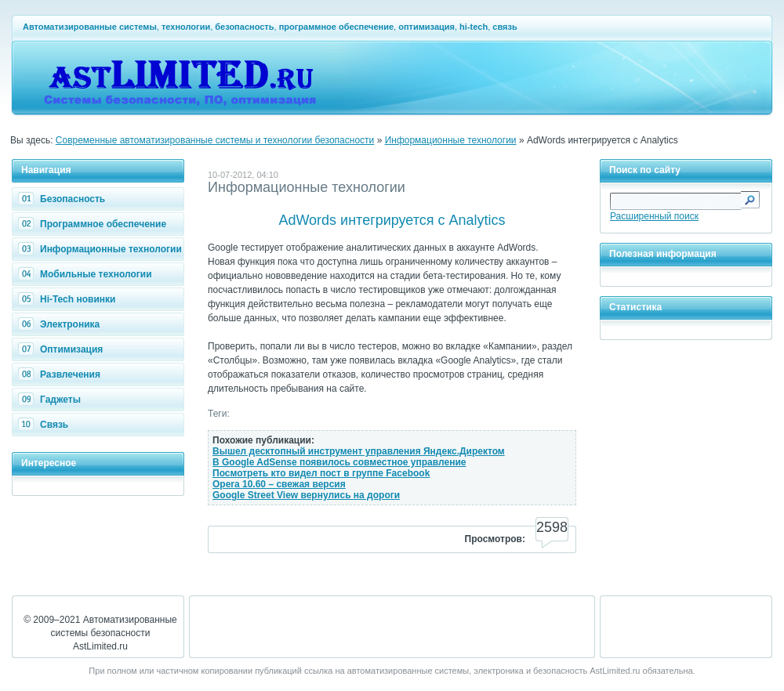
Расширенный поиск (654, 216)
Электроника (61, 324)
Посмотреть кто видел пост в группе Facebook (321, 473)
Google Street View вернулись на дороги (306, 495)
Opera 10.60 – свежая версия (279, 484)
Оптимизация (62, 349)
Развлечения (61, 374)
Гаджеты (51, 400)
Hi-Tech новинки (69, 299)
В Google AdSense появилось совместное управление (339, 462)
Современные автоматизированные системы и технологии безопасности (215, 140)
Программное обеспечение (94, 224)
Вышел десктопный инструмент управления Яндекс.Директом (359, 451)
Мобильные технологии (87, 274)
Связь (45, 425)
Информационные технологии (451, 140)
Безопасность (64, 199)
